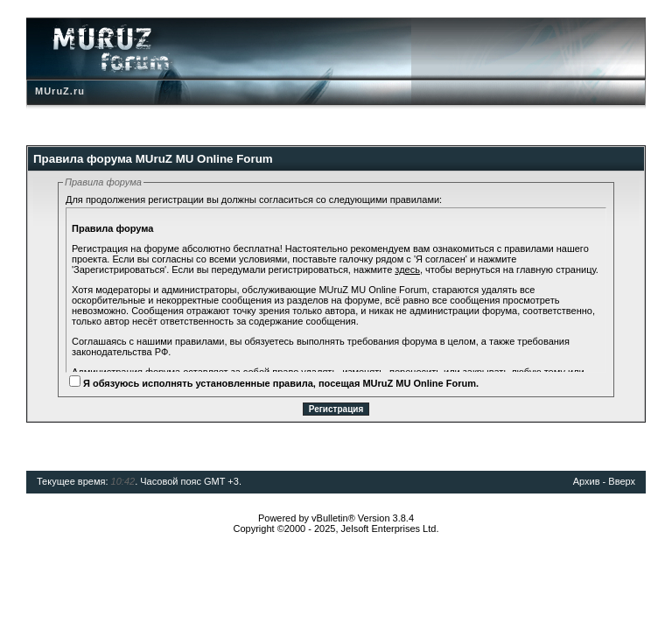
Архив (587, 481)
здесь (407, 269)
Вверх (622, 481)
